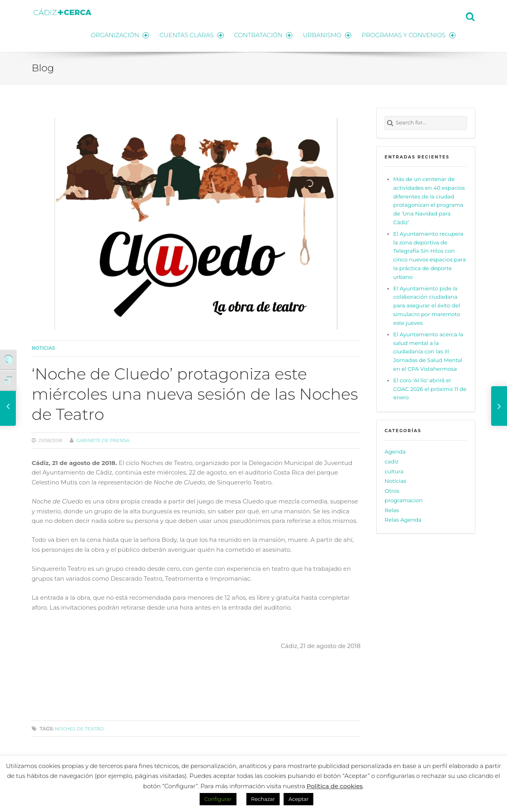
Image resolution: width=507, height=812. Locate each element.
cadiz (392, 461)
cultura (394, 471)
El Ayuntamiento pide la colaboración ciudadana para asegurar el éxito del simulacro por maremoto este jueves (427, 305)
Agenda (395, 451)
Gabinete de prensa (103, 440)
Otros (392, 490)
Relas (392, 510)
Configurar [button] (218, 799)
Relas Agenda (403, 519)
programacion (404, 500)
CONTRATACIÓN (262, 35)
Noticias (43, 348)
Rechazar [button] (263, 799)
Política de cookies (335, 786)
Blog (43, 67)
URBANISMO (327, 35)
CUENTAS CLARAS (190, 35)
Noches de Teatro (79, 728)
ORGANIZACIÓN (118, 35)
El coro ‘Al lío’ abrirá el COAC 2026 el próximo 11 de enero (430, 389)
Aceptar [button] (298, 799)
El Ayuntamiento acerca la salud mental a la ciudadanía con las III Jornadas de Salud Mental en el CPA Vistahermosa (428, 351)
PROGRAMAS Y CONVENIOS (409, 35)
